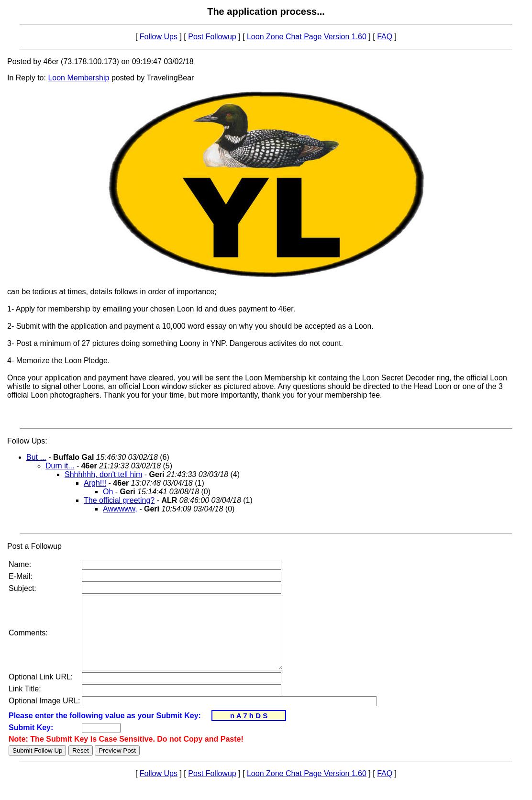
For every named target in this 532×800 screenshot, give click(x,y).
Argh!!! (95, 483)
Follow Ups (159, 37)
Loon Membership (78, 78)
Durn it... (60, 466)
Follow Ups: (27, 441)
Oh (108, 492)
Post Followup (212, 37)
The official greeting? (119, 500)
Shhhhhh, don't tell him (103, 474)
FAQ (385, 37)
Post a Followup (34, 546)
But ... (36, 457)
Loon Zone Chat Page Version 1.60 (307, 37)
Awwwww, (120, 509)
